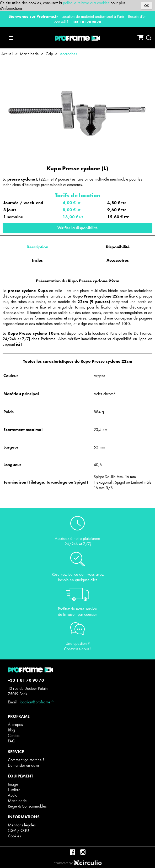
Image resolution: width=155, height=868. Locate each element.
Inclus (37, 260)
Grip (49, 54)
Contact (14, 735)
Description (37, 247)
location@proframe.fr (37, 702)
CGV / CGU (18, 830)
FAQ (12, 741)
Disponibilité (118, 247)
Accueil (7, 54)
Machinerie (29, 54)
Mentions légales (22, 825)
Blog (11, 730)
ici (18, 344)
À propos (15, 724)
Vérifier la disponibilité (77, 228)
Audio (13, 795)
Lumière (14, 790)
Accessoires (118, 260)
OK (147, 6)
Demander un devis (24, 765)
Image (13, 784)
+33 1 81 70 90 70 (87, 22)
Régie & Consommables (27, 806)
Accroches (68, 54)
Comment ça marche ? (26, 760)
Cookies (14, 836)
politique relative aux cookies (86, 3)
